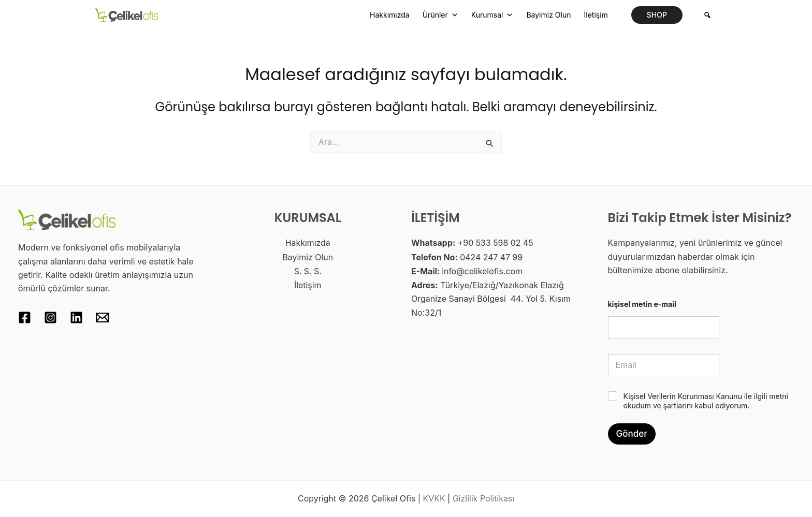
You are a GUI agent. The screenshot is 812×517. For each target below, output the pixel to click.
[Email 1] (102, 317)
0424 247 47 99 (491, 257)
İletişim (596, 15)
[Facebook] (25, 317)
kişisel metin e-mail (642, 304)
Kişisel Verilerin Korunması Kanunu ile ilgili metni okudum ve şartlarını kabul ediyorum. (706, 401)
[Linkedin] (76, 317)
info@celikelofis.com (482, 270)
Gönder (632, 434)
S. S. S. (308, 270)
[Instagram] (50, 317)
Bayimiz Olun (548, 15)
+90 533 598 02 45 (496, 243)
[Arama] (707, 15)
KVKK (434, 499)
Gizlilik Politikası (484, 499)
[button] (657, 15)
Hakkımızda (390, 15)
